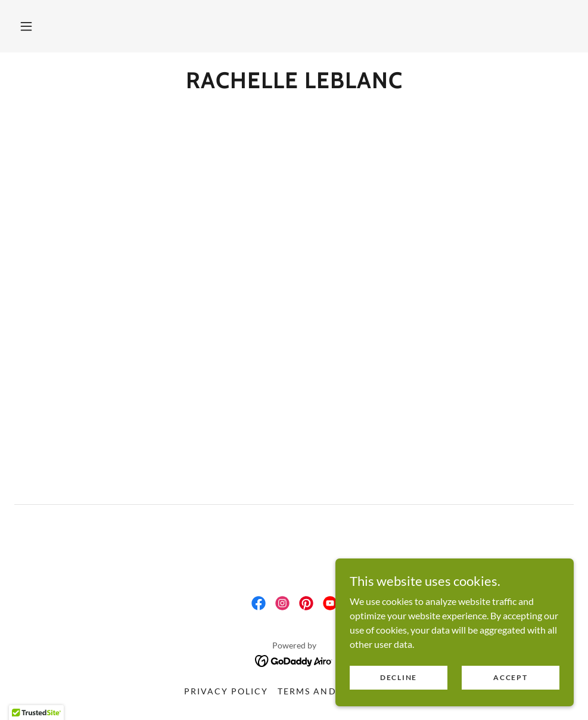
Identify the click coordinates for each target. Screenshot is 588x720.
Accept (510, 677)
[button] (26, 26)
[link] (294, 84)
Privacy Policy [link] (226, 691)
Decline (399, 677)
